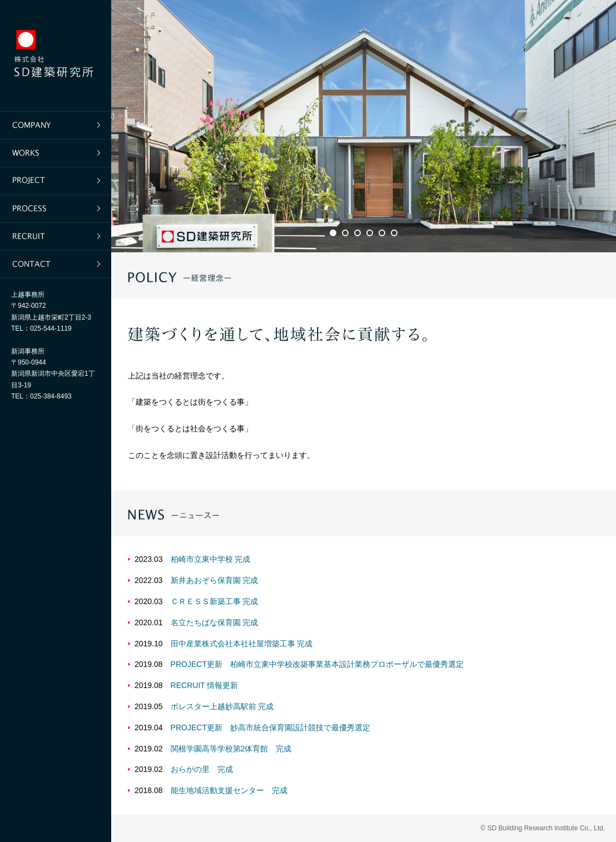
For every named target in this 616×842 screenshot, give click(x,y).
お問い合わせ (56, 264)
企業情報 (56, 125)
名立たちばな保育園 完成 (215, 622)
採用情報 (56, 236)
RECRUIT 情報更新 (205, 685)
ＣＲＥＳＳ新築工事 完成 (215, 601)
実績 (56, 153)
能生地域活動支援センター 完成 (229, 790)
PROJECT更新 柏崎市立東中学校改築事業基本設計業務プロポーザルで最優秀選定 (317, 664)
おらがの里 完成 (202, 769)
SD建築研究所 (56, 56)
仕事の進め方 (56, 208)
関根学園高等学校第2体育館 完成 (231, 749)
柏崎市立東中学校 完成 (211, 559)
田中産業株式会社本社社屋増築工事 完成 (242, 644)
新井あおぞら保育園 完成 (215, 580)
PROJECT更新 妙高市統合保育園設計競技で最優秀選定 (270, 728)
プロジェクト (56, 181)
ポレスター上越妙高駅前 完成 (222, 706)
